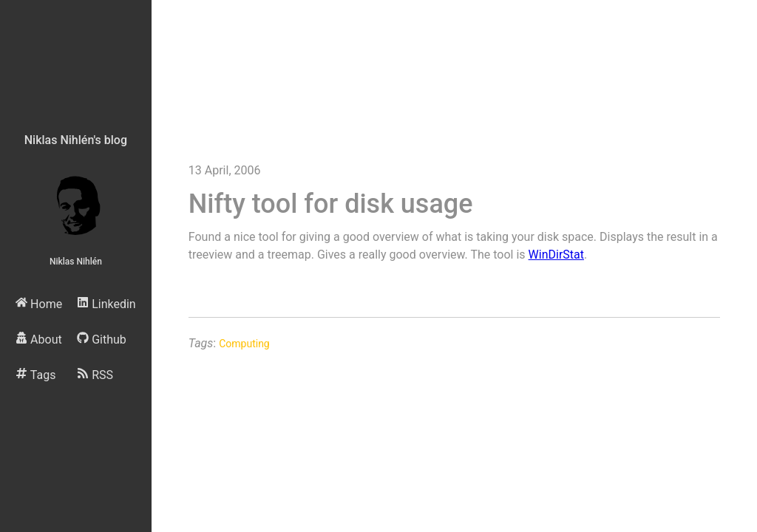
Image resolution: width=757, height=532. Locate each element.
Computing (244, 344)
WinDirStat (556, 255)
